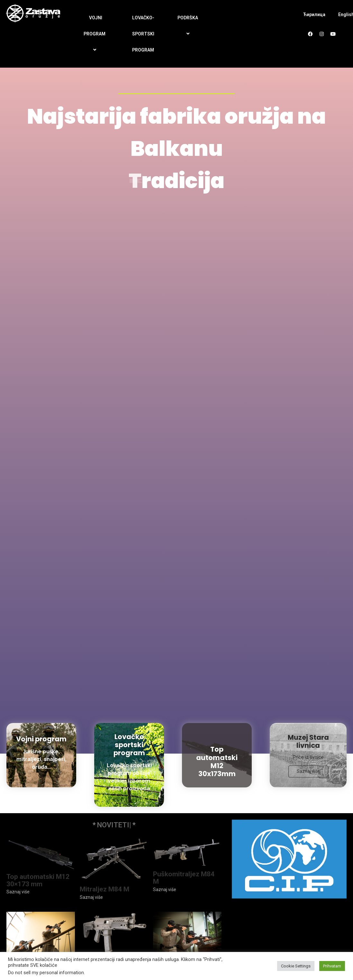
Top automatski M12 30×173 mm (38, 880)
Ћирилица (314, 14)
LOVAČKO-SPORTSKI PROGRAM (143, 34)
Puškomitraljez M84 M (184, 878)
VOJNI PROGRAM (95, 34)
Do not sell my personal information (46, 973)
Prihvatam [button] (332, 966)
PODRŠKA (189, 26)
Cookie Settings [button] (296, 966)
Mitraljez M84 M (104, 889)
